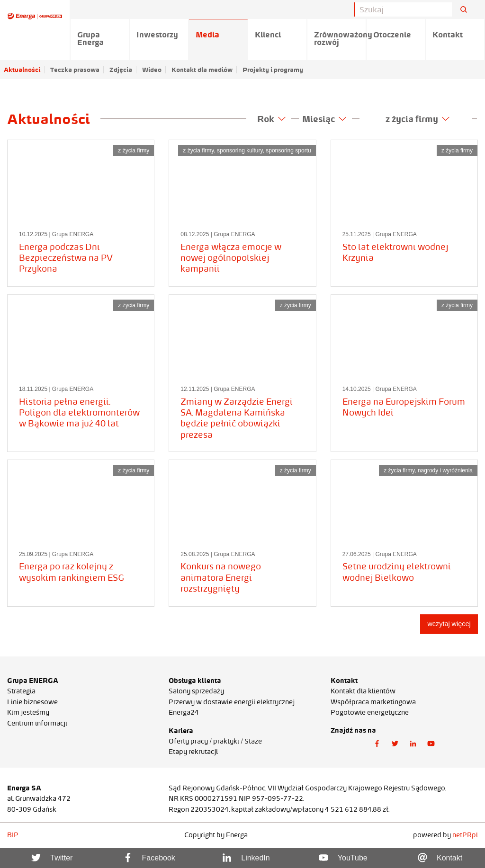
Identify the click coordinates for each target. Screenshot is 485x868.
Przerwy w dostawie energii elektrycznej (232, 702)
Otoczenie (392, 35)
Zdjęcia (121, 70)
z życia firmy (418, 119)
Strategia (21, 691)
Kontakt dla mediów (202, 70)
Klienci (268, 35)
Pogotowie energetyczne (370, 712)
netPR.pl (465, 835)
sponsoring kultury (240, 151)
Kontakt (448, 35)
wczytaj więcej (449, 624)
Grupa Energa (90, 38)
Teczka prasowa (75, 70)
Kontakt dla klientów (363, 691)
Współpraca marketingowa (373, 702)
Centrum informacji (37, 723)
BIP (13, 835)
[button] (377, 744)
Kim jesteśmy (28, 712)
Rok (271, 119)
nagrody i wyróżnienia (445, 470)
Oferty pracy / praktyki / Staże (215, 741)
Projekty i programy (273, 70)
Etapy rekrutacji (193, 752)
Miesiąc (324, 119)
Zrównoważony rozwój (340, 38)
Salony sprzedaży (196, 691)
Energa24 (184, 712)
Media (207, 35)
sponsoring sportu (288, 151)
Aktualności (22, 70)
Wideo (152, 70)
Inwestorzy (157, 35)
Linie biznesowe (32, 702)
